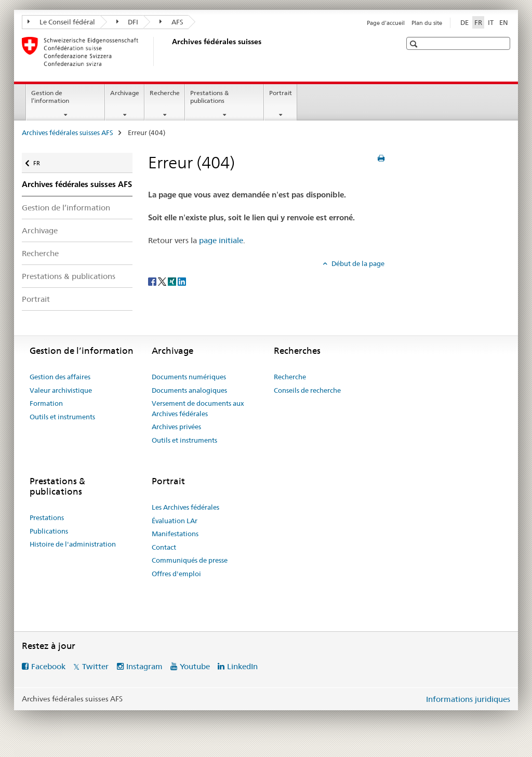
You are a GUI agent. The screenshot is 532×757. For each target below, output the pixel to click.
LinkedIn (242, 666)
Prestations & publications (209, 97)
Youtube (195, 666)
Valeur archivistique (61, 390)
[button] (415, 44)
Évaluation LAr (175, 521)
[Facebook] (153, 281)
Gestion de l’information (50, 97)
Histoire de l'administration (73, 544)
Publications (49, 531)
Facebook (48, 666)
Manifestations (175, 534)
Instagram (144, 666)
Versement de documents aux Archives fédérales (198, 408)
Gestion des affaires (60, 377)
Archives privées (176, 427)
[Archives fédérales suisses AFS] (170, 51)
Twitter (95, 666)
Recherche (165, 93)
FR (42, 161)
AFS (171, 22)
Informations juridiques (468, 699)
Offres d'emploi (176, 574)
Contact (164, 547)
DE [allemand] (464, 22)
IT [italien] (491, 22)
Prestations (47, 517)
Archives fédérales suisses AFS (68, 132)
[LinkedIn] (182, 281)
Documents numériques (189, 377)
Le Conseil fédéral (61, 22)
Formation (46, 403)
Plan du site (427, 23)
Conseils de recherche (307, 390)
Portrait (281, 93)
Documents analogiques (189, 390)
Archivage (125, 93)
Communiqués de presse (190, 560)
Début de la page (357, 263)
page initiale (221, 240)
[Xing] (173, 281)
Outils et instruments (62, 417)
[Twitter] (163, 281)
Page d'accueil (386, 23)
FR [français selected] (478, 22)
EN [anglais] (504, 22)
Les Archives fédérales (185, 507)
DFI (128, 22)
